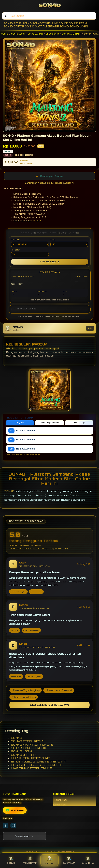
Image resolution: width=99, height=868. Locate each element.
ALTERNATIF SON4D (56, 27)
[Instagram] (13, 825)
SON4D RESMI (78, 23)
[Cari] (6, 16)
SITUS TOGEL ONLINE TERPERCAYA (39, 761)
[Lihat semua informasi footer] (24, 836)
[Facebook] (6, 825)
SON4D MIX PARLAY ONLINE (32, 745)
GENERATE (49, 262)
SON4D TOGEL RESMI (27, 741)
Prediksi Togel (79, 423)
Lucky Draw (20, 423)
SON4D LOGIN (79, 27)
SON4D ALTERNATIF (71, 34)
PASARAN (30, 243)
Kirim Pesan (15, 810)
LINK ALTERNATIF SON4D (31, 758)
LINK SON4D (60, 23)
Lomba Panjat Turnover (49, 423)
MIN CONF (30, 253)
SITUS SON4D (23, 23)
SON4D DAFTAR (14, 27)
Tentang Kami (60, 800)
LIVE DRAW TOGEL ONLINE (32, 768)
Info (90, 328)
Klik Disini (36, 221)
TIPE (69, 243)
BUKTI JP (69, 860)
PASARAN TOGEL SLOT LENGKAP (37, 765)
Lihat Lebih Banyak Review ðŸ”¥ (49, 705)
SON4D (8, 23)
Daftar (49, 860)
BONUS (11, 860)
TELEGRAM (30, 860)
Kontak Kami (60, 805)
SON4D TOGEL (42, 23)
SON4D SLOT (33, 27)
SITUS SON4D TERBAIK (29, 748)
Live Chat (88, 860)
